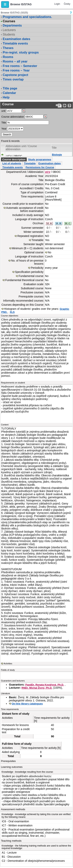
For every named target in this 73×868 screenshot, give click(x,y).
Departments (12, 25)
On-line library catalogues (27, 704)
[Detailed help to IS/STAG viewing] (69, 106)
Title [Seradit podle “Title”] (54, 148)
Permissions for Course (40, 167)
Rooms (8, 57)
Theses (8, 48)
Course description (14, 159)
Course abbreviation (13, 117)
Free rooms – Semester (20, 66)
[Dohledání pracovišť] (24, 111)
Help (6, 97)
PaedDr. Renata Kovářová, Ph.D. (45, 685)
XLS (12, 312)
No (49, 252)
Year (4, 129)
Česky (67, 4)
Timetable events (15, 43)
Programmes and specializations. (27, 17)
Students (9, 34)
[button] (5, 4)
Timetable (30, 163)
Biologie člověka (57, 156)
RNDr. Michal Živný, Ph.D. (37, 688)
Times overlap (13, 79)
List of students (12, 163)
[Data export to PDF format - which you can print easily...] (59, 106)
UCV (48, 172)
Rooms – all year (15, 61)
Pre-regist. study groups (21, 52)
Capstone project (15, 75)
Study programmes (40, 159)
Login (57, 4)
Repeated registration (30, 236)
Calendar (9, 93)
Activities (8, 664)
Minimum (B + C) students (28, 248)
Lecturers (9, 30)
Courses (9, 21)
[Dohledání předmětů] (45, 117)
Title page (10, 88)
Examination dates (16, 39)
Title (4, 123)
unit (3, 111)
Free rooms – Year (16, 70)
